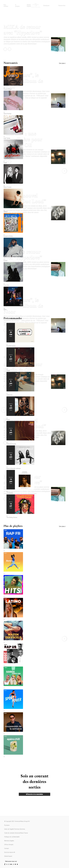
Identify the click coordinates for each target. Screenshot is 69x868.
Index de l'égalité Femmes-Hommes (15, 829)
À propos (17, 5)
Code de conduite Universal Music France (16, 833)
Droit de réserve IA (10, 852)
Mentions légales (9, 841)
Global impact (29, 5)
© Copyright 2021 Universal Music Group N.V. (17, 821)
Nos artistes (6, 5)
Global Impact (8, 856)
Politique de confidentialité (12, 837)
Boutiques (46, 5)
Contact (7, 848)
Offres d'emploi (9, 845)
